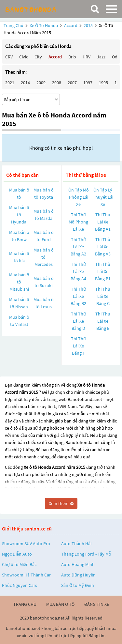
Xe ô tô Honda (44, 25)
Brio (72, 57)
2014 (25, 83)
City (38, 57)
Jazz (101, 57)
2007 (72, 83)
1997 (88, 83)
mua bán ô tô (60, 604)
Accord (71, 25)
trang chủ (25, 604)
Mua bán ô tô (19, 193)
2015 (89, 25)
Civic (24, 57)
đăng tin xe (97, 604)
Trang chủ (14, 25)
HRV (87, 57)
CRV (9, 57)
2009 (41, 83)
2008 (57, 83)
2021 (10, 83)
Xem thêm (61, 503)
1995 (103, 83)
